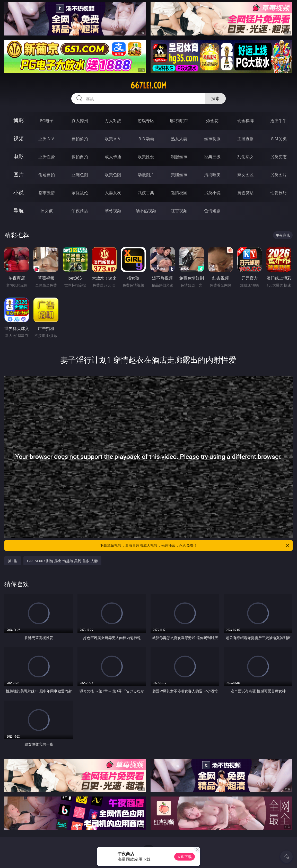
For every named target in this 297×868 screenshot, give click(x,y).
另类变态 (278, 157)
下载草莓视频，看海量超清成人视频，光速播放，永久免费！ (195, 545)
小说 (19, 193)
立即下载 (185, 857)
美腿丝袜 (179, 175)
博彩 (19, 120)
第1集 (13, 561)
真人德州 (80, 121)
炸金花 (212, 121)
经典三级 (212, 157)
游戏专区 (146, 121)
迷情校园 (179, 193)
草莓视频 (113, 211)
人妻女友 (113, 193)
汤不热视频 (146, 211)
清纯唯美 (212, 175)
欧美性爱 (146, 157)
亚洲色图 (80, 175)
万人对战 (113, 121)
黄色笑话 (246, 193)
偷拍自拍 (80, 157)
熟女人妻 (179, 139)
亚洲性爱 (47, 157)
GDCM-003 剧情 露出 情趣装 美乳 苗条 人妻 (62, 561)
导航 (19, 211)
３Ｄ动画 (146, 139)
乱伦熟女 (246, 157)
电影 (19, 156)
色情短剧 (212, 211)
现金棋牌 (246, 121)
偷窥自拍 (47, 175)
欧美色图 (113, 175)
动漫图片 (146, 175)
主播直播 (246, 139)
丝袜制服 (212, 139)
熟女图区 (246, 175)
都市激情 (47, 193)
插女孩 (47, 211)
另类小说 (212, 193)
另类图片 (278, 175)
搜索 (215, 99)
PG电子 (47, 121)
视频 (19, 138)
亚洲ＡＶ (47, 139)
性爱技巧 (278, 193)
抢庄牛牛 (278, 121)
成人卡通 (113, 157)
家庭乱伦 (80, 193)
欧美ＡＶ (113, 139)
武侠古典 (146, 193)
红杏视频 (179, 211)
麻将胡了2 (179, 121)
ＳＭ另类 (278, 139)
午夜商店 (80, 211)
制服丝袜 (179, 157)
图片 (19, 175)
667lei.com (148, 85)
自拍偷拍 (80, 139)
